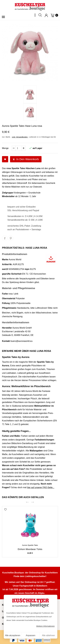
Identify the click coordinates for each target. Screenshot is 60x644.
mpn (27, 269)
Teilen (5, 238)
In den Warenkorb (26, 159)
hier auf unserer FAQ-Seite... (41, 487)
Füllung (6, 303)
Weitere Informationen (45, 626)
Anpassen (30, 635)
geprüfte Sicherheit (12, 274)
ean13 (5, 269)
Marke (5, 260)
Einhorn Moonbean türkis (30, 549)
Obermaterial (9, 298)
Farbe (5, 294)
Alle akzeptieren (13, 635)
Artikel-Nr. (7, 264)
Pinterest (11, 238)
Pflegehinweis (9, 308)
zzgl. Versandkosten (20, 137)
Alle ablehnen (48, 635)
